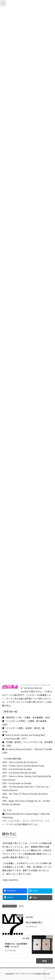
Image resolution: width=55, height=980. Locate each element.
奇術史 (21, 906)
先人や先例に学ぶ (34, 922)
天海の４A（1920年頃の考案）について (16, 945)
